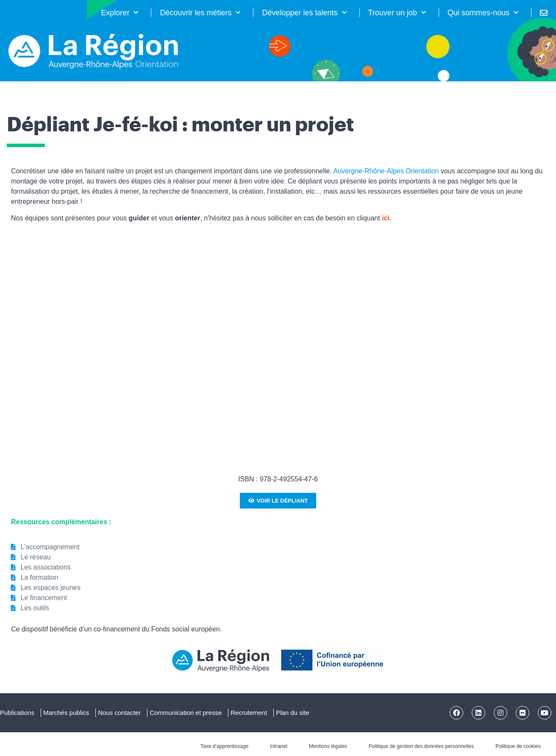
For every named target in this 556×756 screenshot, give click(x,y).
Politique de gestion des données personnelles (421, 746)
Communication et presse (186, 713)
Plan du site (292, 713)
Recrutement (249, 713)
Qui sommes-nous (483, 13)
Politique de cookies (518, 746)
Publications (17, 713)
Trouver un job (397, 13)
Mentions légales (328, 746)
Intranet (279, 746)
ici (386, 218)
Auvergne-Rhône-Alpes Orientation (386, 171)
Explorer (120, 13)
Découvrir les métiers (200, 13)
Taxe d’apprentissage (224, 746)
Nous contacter (119, 713)
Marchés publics (66, 713)
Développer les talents (304, 13)
